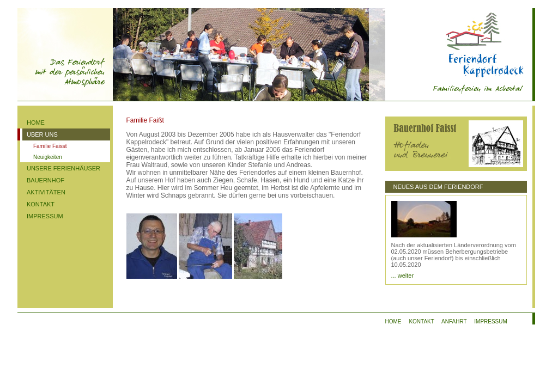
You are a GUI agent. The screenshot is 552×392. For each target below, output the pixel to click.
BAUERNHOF (46, 180)
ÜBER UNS (42, 134)
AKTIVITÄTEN (46, 192)
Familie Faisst (50, 146)
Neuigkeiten (48, 157)
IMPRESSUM (45, 216)
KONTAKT (41, 204)
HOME (36, 122)
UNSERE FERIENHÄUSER (63, 168)
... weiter (403, 275)
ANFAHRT (454, 321)
